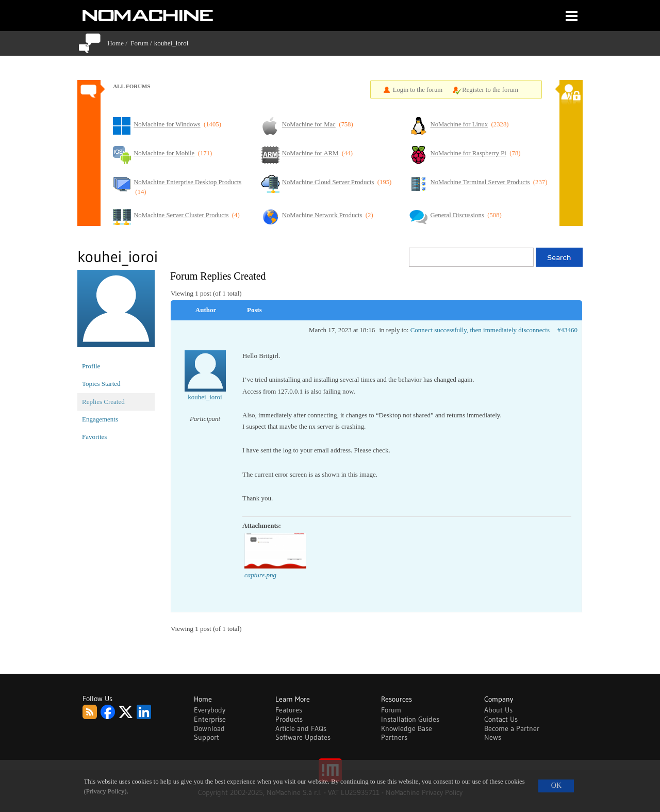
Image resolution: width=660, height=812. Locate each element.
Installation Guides (410, 719)
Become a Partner (512, 728)
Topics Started (101, 384)
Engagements (100, 419)
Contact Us (501, 719)
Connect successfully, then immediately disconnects (480, 330)
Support (207, 737)
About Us (498, 710)
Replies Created (103, 402)
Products (289, 719)
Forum (139, 43)
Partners (394, 737)
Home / (119, 43)
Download (209, 728)
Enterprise (210, 719)
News (493, 737)
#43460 (567, 330)
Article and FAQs (301, 728)
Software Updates (303, 737)
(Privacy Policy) (105, 791)
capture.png (260, 575)
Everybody (210, 710)
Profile (91, 366)
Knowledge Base (407, 728)
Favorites (94, 437)
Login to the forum (418, 90)
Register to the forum (490, 90)
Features (289, 710)
